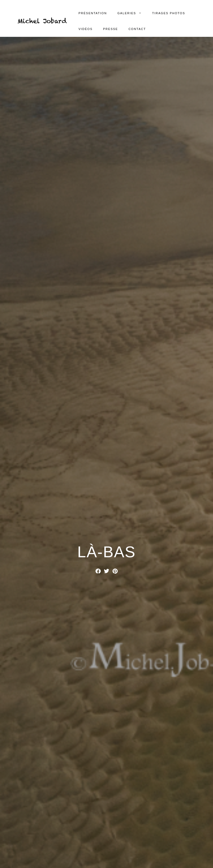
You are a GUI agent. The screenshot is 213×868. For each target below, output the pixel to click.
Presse (111, 29)
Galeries (132, 13)
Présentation (93, 13)
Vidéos (85, 29)
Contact (137, 29)
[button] (98, 571)
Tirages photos (169, 13)
